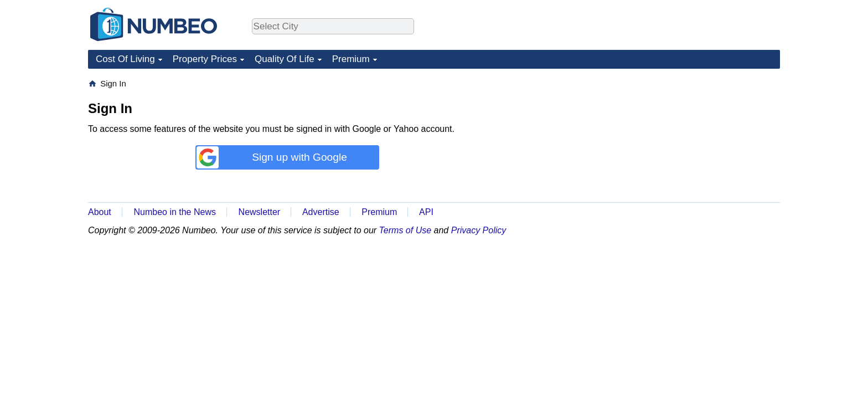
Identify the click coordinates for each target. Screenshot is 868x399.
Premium (351, 59)
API (426, 212)
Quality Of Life (285, 59)
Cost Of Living (125, 59)
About (100, 212)
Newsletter (260, 212)
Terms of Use (405, 230)
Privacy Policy (479, 230)
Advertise (321, 212)
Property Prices (205, 59)
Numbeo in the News (175, 212)
